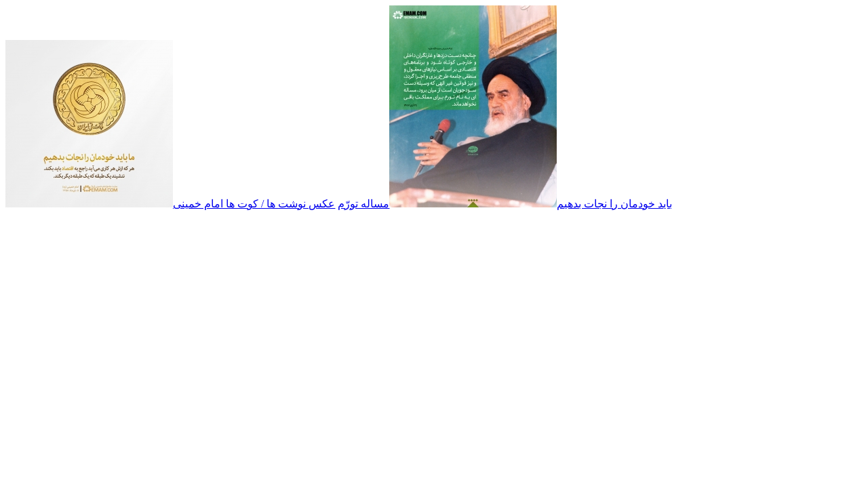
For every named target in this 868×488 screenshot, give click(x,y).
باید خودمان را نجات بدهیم (614, 204)
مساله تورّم (363, 204)
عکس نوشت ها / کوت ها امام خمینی (254, 204)
